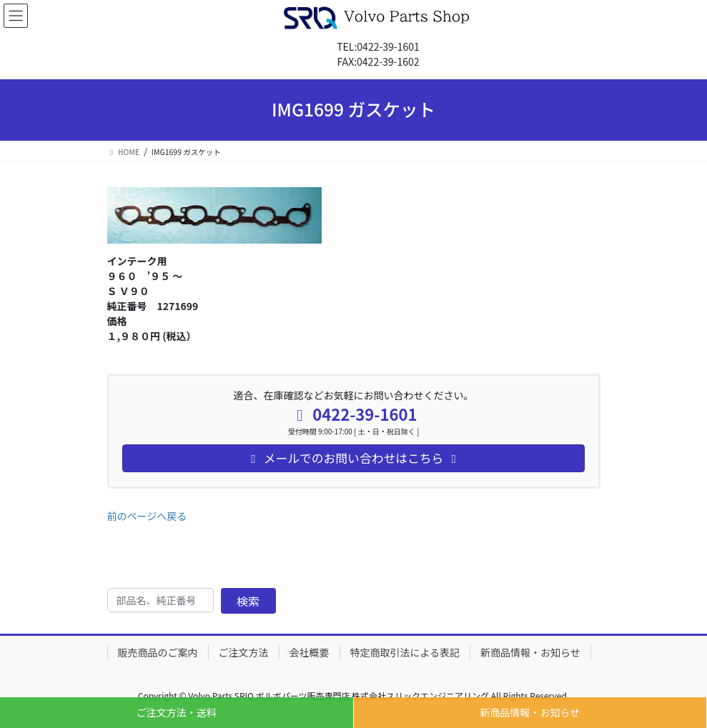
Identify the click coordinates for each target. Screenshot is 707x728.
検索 (248, 601)
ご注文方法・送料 (177, 712)
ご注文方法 (244, 652)
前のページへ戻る (147, 516)
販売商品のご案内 (158, 652)
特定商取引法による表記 (405, 652)
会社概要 (310, 652)
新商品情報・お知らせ (530, 712)
